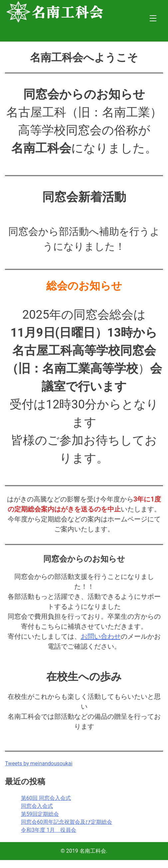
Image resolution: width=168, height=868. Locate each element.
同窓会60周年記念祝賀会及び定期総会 (67, 822)
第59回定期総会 (40, 814)
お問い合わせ (101, 636)
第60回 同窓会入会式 (46, 798)
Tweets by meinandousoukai (39, 763)
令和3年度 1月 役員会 (49, 830)
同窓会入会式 (37, 806)
